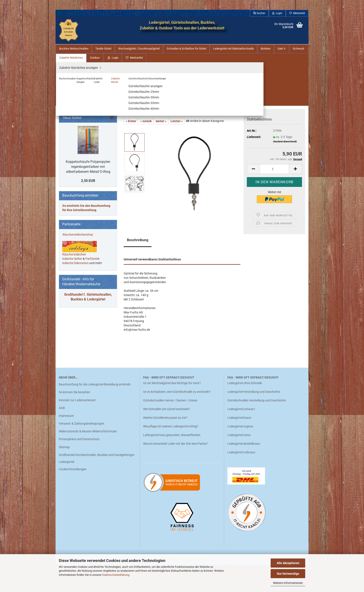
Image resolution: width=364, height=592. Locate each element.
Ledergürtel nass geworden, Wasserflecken (172, 462)
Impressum (66, 443)
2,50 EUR (88, 261)
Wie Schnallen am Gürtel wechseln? (167, 436)
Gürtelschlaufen (76, 171)
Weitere (297, 49)
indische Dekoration (75, 343)
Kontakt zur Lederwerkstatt (77, 427)
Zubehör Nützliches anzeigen (85, 139)
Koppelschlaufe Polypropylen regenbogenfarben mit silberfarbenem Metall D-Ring (88, 247)
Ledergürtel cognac (240, 454)
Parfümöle (92, 339)
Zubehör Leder (75, 158)
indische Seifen (72, 339)
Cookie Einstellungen (73, 496)
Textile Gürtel (103, 49)
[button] (253, 118)
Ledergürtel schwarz (241, 436)
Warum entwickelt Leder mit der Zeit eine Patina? (176, 471)
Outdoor (67, 185)
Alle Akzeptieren (288, 563)
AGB (62, 435)
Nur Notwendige (288, 574)
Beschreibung (138, 189)
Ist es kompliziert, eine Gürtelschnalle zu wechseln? (177, 419)
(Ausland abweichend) (285, 91)
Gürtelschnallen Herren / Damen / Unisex (170, 428)
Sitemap (64, 474)
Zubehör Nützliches (74, 131)
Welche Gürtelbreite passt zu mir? (165, 445)
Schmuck (68, 123)
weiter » (161, 71)
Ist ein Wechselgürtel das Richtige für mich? (172, 410)
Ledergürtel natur (239, 462)
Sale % (282, 49)
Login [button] (277, 13)
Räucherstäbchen (74, 335)
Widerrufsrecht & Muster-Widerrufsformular (88, 459)
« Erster (131, 71)
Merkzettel (297, 13)
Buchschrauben (76, 145)
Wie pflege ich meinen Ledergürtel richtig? (171, 454)
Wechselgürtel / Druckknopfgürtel (139, 49)
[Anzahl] (274, 118)
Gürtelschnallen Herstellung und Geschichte (257, 428)
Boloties (266, 49)
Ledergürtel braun (239, 445)
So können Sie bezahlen (74, 419)
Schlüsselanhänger (78, 178)
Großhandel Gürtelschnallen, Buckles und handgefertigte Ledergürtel (97, 486)
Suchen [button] (259, 13)
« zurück (146, 71)
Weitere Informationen (288, 583)
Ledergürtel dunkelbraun (244, 471)
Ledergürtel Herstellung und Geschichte (254, 419)
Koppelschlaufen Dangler (82, 152)
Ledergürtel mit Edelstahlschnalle (233, 49)
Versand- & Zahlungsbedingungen (81, 451)
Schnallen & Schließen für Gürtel (186, 49)
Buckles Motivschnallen (74, 49)
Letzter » (177, 71)
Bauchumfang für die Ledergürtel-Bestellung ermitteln (95, 412)
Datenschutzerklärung (116, 575)
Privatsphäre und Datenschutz (79, 467)
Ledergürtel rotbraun (241, 480)
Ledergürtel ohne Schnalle (245, 410)
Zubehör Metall (76, 165)
